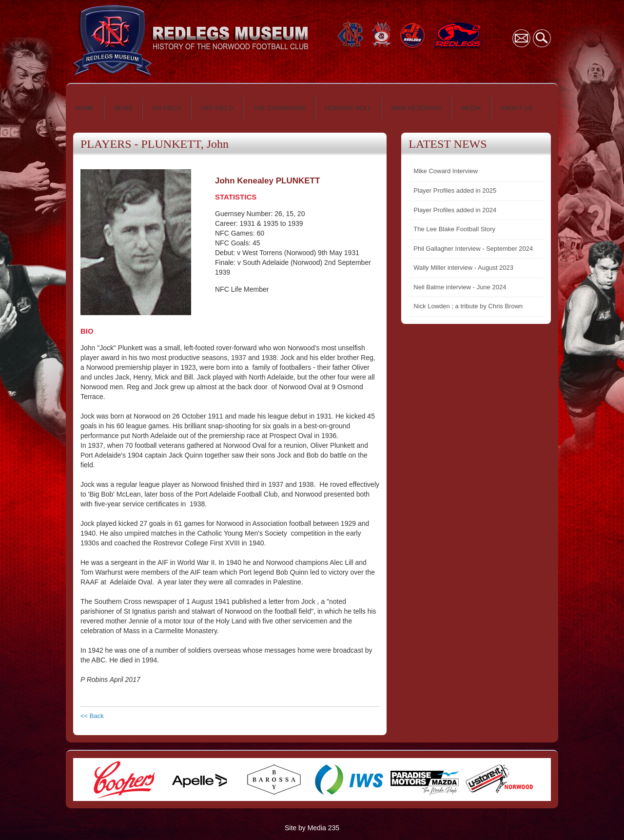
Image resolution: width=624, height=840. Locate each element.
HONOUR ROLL (348, 108)
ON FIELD (167, 108)
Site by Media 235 (312, 828)
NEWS (123, 108)
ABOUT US (517, 108)
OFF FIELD (217, 108)
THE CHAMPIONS (279, 108)
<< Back (92, 716)
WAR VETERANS (416, 108)
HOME (85, 108)
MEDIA (471, 108)
